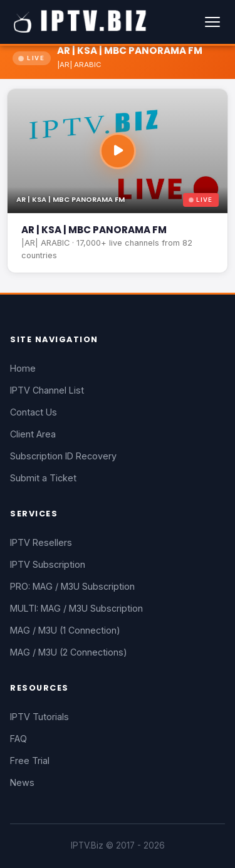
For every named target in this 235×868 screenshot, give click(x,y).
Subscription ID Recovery (63, 456)
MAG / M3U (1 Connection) (65, 630)
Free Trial (30, 761)
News (22, 782)
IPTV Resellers (41, 542)
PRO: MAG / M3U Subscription (72, 586)
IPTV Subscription (48, 564)
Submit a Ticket (43, 478)
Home (23, 368)
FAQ (18, 739)
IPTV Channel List (47, 390)
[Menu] (212, 22)
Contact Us (34, 412)
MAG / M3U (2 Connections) (69, 652)
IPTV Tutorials (39, 717)
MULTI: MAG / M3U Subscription (76, 608)
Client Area (33, 434)
